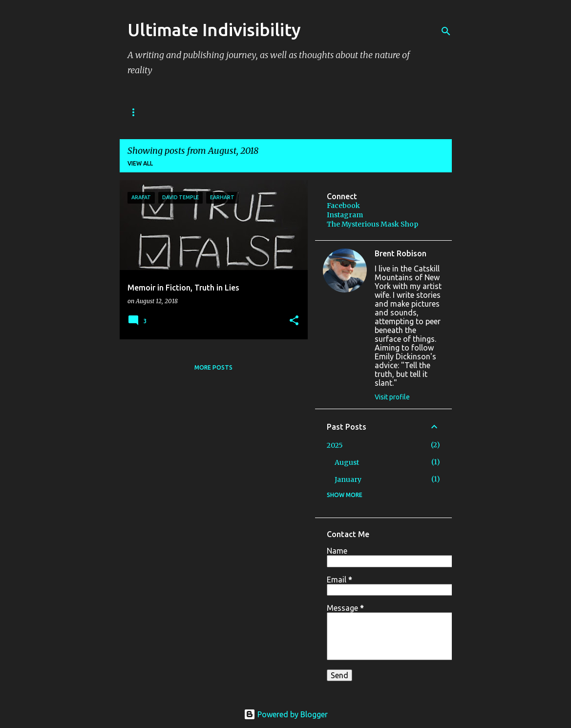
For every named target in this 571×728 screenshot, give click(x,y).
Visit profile (392, 397)
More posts (213, 367)
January (348, 479)
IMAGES (295, 112)
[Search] (446, 31)
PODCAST (243, 112)
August (347, 462)
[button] (294, 321)
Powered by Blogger (286, 714)
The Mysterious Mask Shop (372, 224)
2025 (335, 445)
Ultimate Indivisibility (214, 30)
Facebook (343, 206)
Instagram (345, 215)
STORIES (190, 112)
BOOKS (140, 112)
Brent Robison (401, 253)
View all (140, 163)
